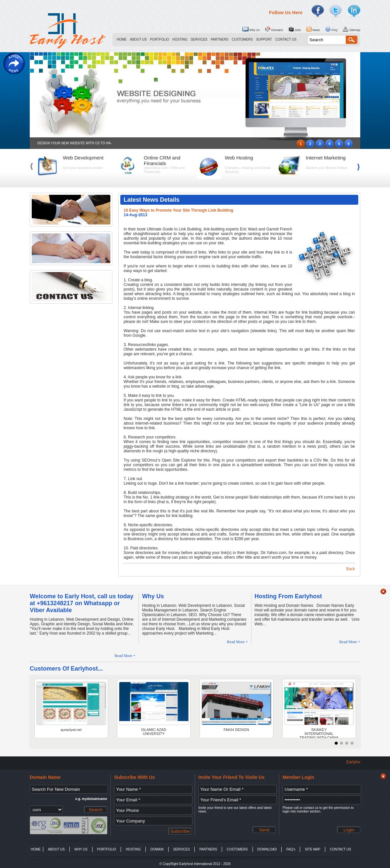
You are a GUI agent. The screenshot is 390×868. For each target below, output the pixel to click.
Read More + (125, 656)
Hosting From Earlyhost (288, 596)
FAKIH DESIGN (236, 730)
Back (351, 569)
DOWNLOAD (267, 849)
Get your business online (83, 168)
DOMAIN (157, 849)
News (313, 29)
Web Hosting (239, 158)
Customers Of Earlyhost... (66, 669)
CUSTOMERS (242, 39)
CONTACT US (286, 39)
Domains (274, 29)
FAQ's (291, 849)
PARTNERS (220, 39)
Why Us (251, 29)
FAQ (331, 29)
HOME (122, 39)
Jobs (295, 29)
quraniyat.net (71, 730)
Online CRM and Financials (162, 160)
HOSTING (180, 39)
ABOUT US (138, 39)
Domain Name (45, 777)
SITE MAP (312, 849)
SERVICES (199, 39)
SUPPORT (264, 39)
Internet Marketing (326, 158)
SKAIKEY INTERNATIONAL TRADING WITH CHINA (319, 733)
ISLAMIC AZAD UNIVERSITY (154, 732)
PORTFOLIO (160, 39)
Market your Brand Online (326, 168)
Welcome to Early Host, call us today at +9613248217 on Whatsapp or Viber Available (82, 603)
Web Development (83, 158)
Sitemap (351, 29)
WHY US (81, 849)
